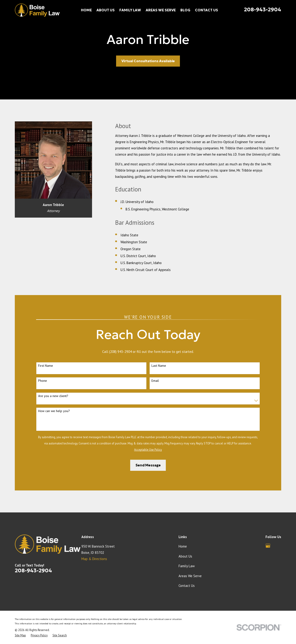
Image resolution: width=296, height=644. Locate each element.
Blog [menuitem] (185, 10)
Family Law (187, 566)
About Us (185, 556)
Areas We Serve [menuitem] (161, 10)
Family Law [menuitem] (130, 10)
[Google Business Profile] (268, 546)
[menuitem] (20, 635)
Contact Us (187, 586)
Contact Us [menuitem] (207, 10)
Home (183, 546)
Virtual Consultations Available (148, 61)
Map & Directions (94, 559)
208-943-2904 (263, 9)
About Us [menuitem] (106, 10)
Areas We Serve (190, 576)
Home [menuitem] (86, 10)
